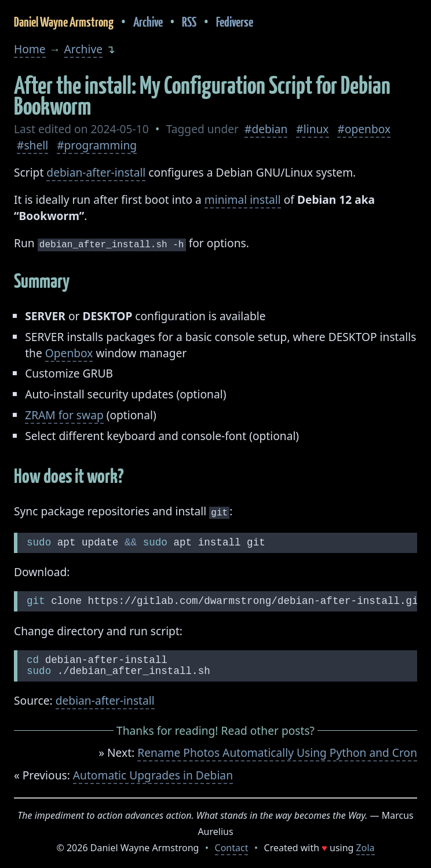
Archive (148, 22)
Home (30, 49)
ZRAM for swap (64, 414)
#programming (97, 145)
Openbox (69, 352)
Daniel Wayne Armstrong (64, 22)
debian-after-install (96, 172)
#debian (266, 129)
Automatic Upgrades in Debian (153, 773)
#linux (312, 129)
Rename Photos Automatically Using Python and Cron (277, 750)
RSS (189, 22)
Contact (232, 845)
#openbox (364, 129)
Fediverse (235, 22)
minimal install (243, 199)
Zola (366, 845)
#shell (32, 145)
